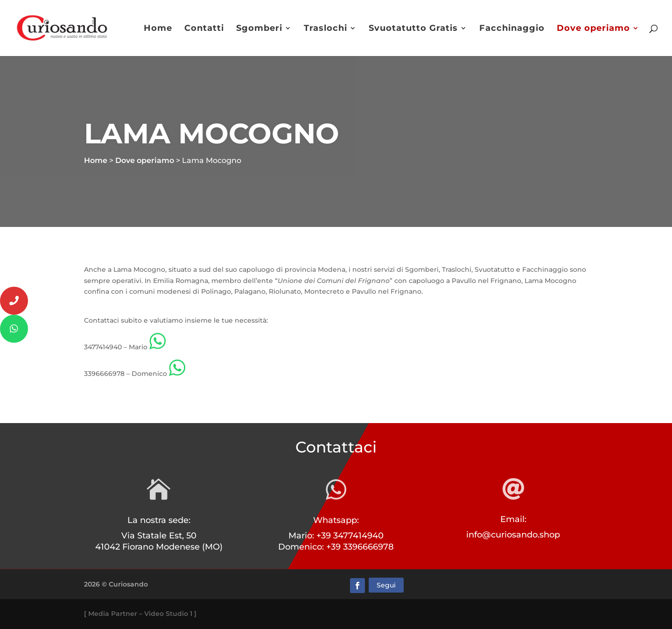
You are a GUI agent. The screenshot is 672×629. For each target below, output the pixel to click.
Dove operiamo (593, 29)
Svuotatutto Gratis (413, 29)
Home (158, 29)
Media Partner (113, 614)
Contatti (204, 29)
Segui (386, 585)
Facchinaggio (512, 29)
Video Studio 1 (168, 614)
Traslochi (325, 29)
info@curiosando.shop (513, 535)
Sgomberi (259, 29)
